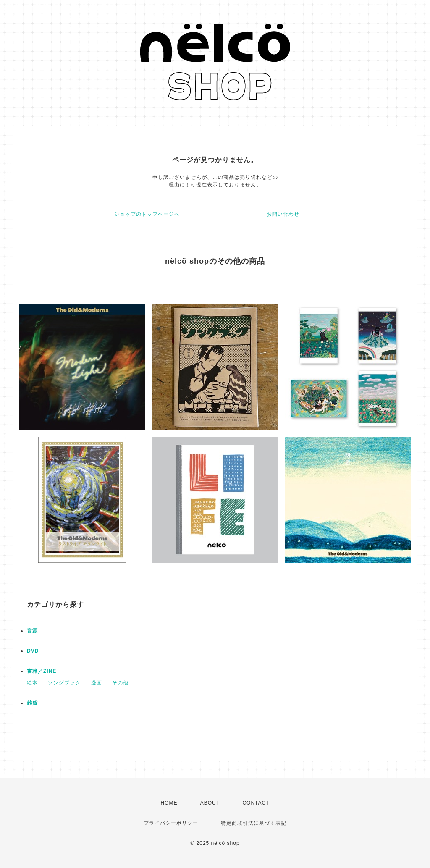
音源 (32, 631)
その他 (120, 683)
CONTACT (256, 803)
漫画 (97, 683)
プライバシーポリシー (171, 823)
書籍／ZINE (42, 671)
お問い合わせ (283, 214)
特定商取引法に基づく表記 (254, 823)
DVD (33, 651)
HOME (169, 803)
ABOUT (210, 803)
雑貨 (32, 703)
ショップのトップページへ (147, 214)
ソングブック (64, 683)
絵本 (32, 683)
